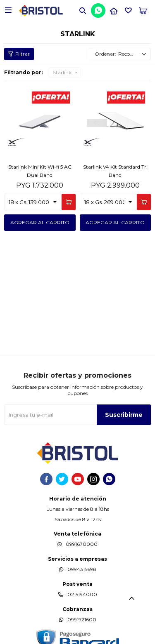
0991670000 (82, 544)
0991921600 (82, 619)
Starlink (62, 72)
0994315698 (82, 569)
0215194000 (82, 594)
